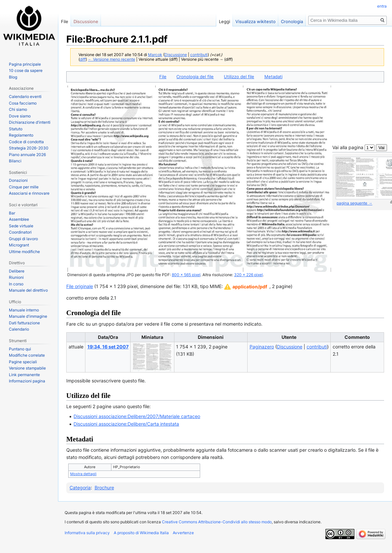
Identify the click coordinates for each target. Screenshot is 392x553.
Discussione (176, 55)
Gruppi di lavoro (23, 239)
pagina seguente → (354, 203)
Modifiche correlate (27, 355)
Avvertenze (183, 533)
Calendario (19, 329)
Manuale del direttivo (28, 290)
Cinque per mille (24, 187)
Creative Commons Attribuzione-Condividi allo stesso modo (217, 522)
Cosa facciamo (23, 103)
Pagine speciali (23, 362)
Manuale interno (24, 310)
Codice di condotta (26, 142)
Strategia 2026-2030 (29, 148)
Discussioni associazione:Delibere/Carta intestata (126, 424)
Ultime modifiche (24, 252)
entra (382, 6)
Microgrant (19, 245)
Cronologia (292, 21)
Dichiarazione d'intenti (30, 122)
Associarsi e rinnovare (29, 193)
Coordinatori (20, 232)
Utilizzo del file (239, 77)
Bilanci (15, 161)
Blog (13, 77)
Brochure (104, 488)
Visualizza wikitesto (256, 21)
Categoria (80, 488)
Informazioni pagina (27, 381)
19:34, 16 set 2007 (108, 347)
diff (83, 59)
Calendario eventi (25, 97)
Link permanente (24, 375)
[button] (246, 287)
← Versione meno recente (112, 59)
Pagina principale (25, 64)
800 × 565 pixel (186, 275)
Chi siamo (18, 109)
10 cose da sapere (26, 70)
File (163, 77)
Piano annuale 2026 (27, 155)
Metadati (273, 77)
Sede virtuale (21, 226)
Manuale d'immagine (28, 316)
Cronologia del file (195, 77)
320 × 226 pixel (248, 275)
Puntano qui (20, 349)
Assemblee (19, 219)
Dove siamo (20, 116)
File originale (80, 286)
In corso (16, 284)
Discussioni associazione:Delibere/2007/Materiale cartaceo (137, 416)
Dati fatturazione (24, 323)
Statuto (16, 129)
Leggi (225, 21)
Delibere (17, 271)
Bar (12, 213)
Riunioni (16, 277)
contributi (199, 55)
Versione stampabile (27, 368)
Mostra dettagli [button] (83, 474)
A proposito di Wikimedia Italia (141, 533)
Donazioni (18, 180)
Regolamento (21, 135)
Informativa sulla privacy (87, 533)
